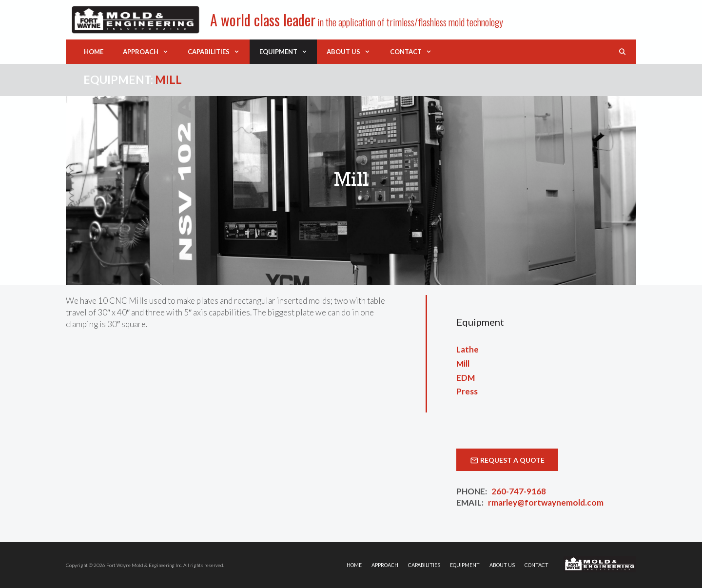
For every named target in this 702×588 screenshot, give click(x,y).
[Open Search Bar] (622, 52)
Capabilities (218, 52)
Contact (416, 52)
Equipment (288, 52)
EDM (466, 378)
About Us (353, 52)
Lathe (468, 349)
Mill (463, 363)
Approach (150, 52)
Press (467, 391)
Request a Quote (512, 460)
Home (94, 52)
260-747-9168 (519, 491)
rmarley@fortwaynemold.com (546, 502)
